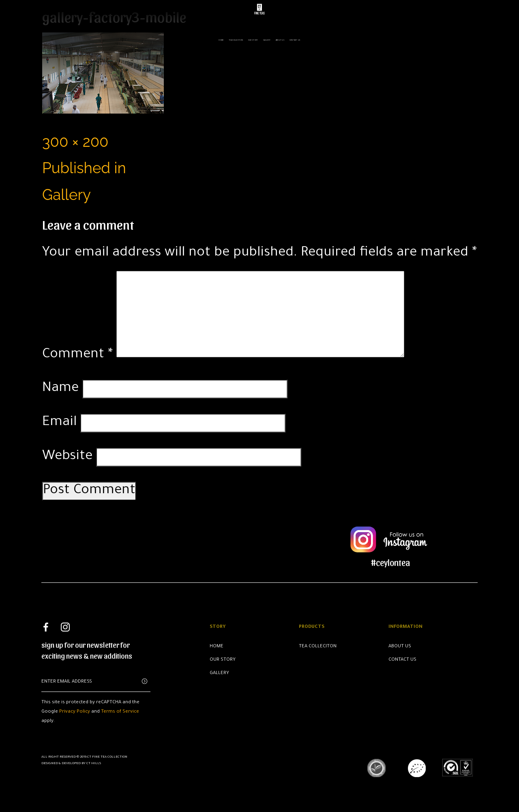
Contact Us (402, 660)
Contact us (295, 39)
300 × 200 (75, 142)
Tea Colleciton (318, 647)
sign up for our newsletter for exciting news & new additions (87, 650)
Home (221, 39)
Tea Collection (236, 39)
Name (60, 389)
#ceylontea (390, 562)
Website (67, 457)
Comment (77, 355)
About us (280, 39)
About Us (400, 647)
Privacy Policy (75, 712)
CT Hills (94, 764)
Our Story (253, 39)
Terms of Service (120, 712)
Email (59, 423)
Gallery (267, 39)
